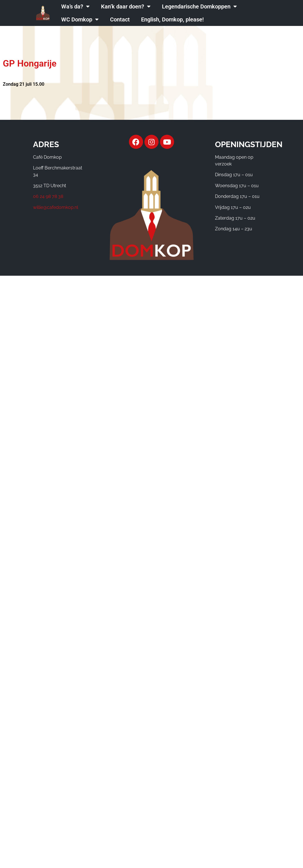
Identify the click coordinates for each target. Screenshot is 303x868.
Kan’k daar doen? (126, 6)
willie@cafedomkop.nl (56, 207)
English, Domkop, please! (172, 19)
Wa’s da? (75, 6)
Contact (120, 19)
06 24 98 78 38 (48, 196)
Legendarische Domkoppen (199, 6)
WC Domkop (80, 19)
